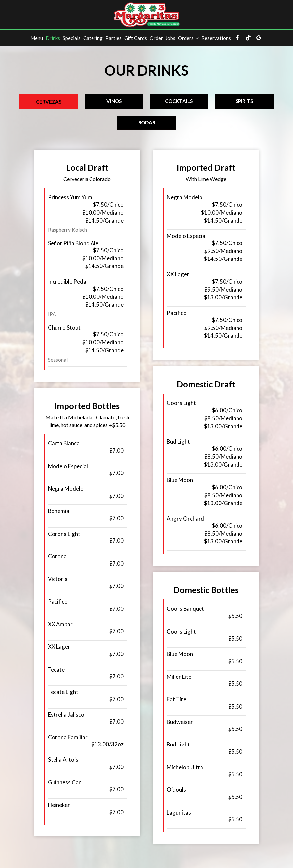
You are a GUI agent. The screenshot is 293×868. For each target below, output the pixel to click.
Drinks (53, 38)
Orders (188, 38)
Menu (37, 38)
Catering (93, 38)
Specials (72, 38)
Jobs (170, 38)
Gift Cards (136, 38)
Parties (113, 38)
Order (156, 38)
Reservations (216, 38)
